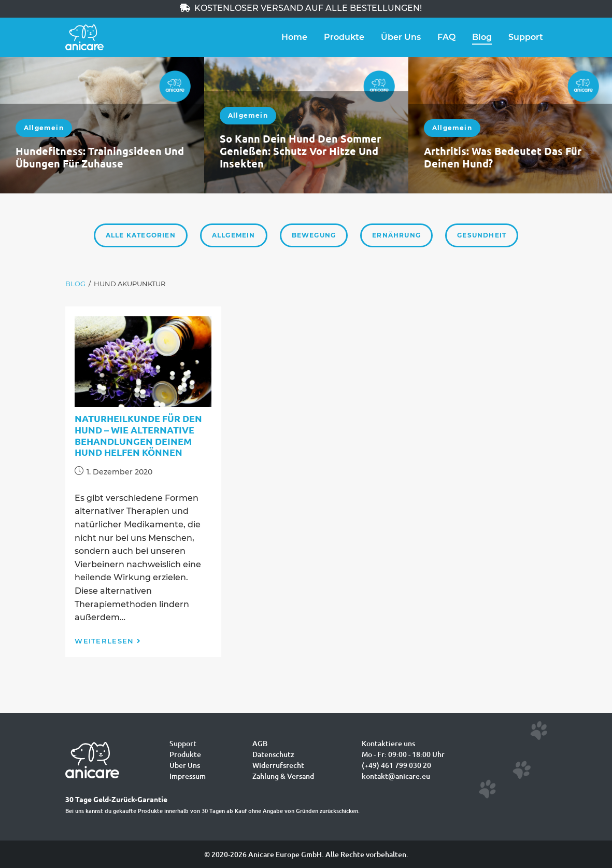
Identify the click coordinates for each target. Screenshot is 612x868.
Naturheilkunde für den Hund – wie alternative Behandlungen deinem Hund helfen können (138, 435)
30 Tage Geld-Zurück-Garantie (116, 799)
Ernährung (396, 235)
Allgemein (44, 128)
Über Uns (401, 37)
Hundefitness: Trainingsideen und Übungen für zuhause (100, 157)
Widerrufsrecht (278, 765)
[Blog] (75, 284)
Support (526, 37)
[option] (102, 125)
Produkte (344, 37)
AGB (260, 743)
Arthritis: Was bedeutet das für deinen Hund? (503, 157)
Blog (482, 37)
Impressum (188, 776)
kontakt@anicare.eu (396, 776)
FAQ (446, 37)
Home (294, 37)
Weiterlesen (108, 641)
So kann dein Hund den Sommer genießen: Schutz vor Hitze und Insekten (300, 151)
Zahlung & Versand (283, 776)
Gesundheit (482, 235)
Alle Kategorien (141, 235)
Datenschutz (273, 754)
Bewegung (314, 235)
